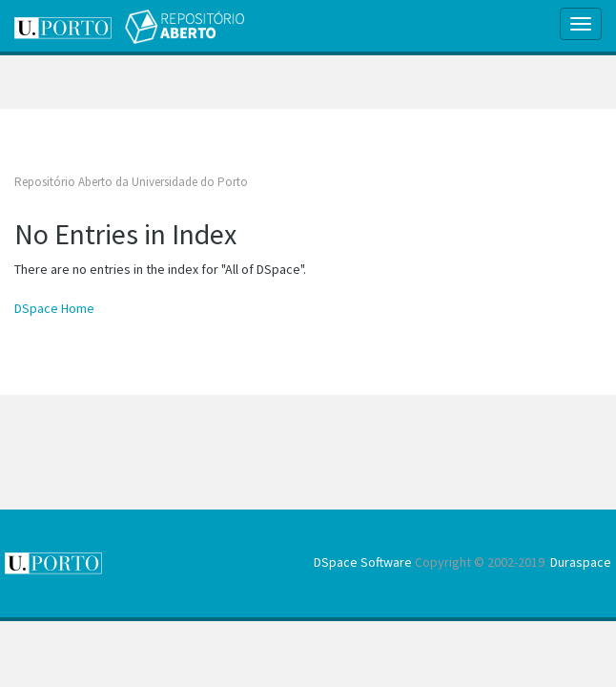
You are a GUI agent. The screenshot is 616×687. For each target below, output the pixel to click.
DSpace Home (54, 308)
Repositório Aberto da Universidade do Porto (131, 182)
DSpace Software (363, 562)
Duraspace (581, 562)
